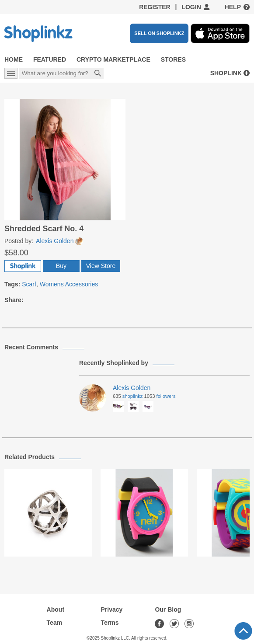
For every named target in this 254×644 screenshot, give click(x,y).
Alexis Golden (59, 241)
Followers (166, 396)
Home (14, 59)
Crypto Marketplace (113, 59)
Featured (50, 59)
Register (155, 7)
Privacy (112, 609)
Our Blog (168, 609)
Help (233, 7)
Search (98, 74)
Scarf (29, 284)
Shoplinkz (133, 396)
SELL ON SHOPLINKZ (159, 33)
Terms (110, 623)
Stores (173, 59)
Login (191, 7)
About (56, 609)
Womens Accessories (69, 284)
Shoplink (226, 73)
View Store (101, 266)
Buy (61, 266)
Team (55, 623)
